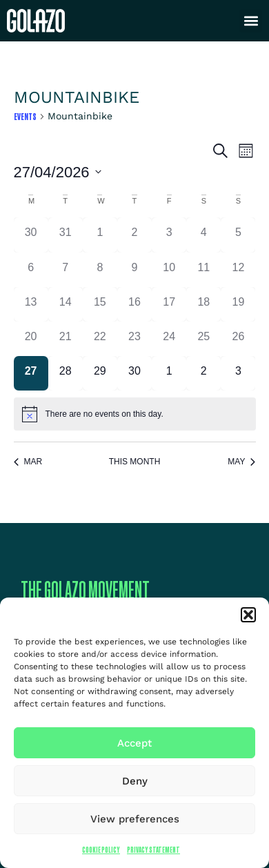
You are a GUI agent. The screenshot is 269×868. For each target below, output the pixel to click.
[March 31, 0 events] (66, 235)
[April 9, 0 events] (134, 270)
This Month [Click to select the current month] (135, 462)
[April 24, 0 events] (169, 339)
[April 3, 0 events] (169, 235)
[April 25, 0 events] (203, 339)
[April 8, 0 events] (100, 270)
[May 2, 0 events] (203, 373)
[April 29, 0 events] (100, 373)
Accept (134, 743)
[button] (248, 615)
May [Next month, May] (241, 462)
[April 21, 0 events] (66, 339)
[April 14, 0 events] (66, 304)
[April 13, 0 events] (31, 304)
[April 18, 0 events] (203, 304)
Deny (135, 781)
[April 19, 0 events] (238, 304)
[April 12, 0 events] (238, 270)
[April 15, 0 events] (100, 304)
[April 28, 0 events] (66, 373)
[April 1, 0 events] (100, 235)
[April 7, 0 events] (66, 270)
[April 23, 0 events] (134, 339)
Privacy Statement (153, 850)
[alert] (135, 414)
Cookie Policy (101, 850)
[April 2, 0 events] (134, 235)
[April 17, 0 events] (169, 304)
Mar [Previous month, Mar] (28, 462)
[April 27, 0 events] (31, 373)
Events (25, 116)
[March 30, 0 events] (31, 235)
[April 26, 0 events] (238, 339)
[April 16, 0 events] (134, 304)
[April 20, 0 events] (31, 339)
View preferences (135, 819)
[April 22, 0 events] (100, 339)
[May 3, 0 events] (238, 373)
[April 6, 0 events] (31, 270)
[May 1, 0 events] (169, 373)
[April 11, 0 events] (203, 270)
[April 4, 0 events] (203, 235)
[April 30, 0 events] (134, 373)
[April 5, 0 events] (238, 235)
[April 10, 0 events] (169, 270)
